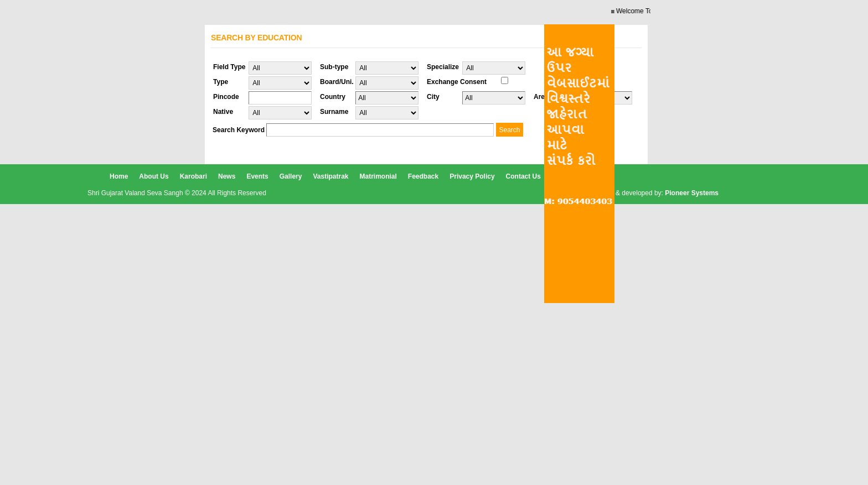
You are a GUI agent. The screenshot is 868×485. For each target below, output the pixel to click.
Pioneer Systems (692, 193)
